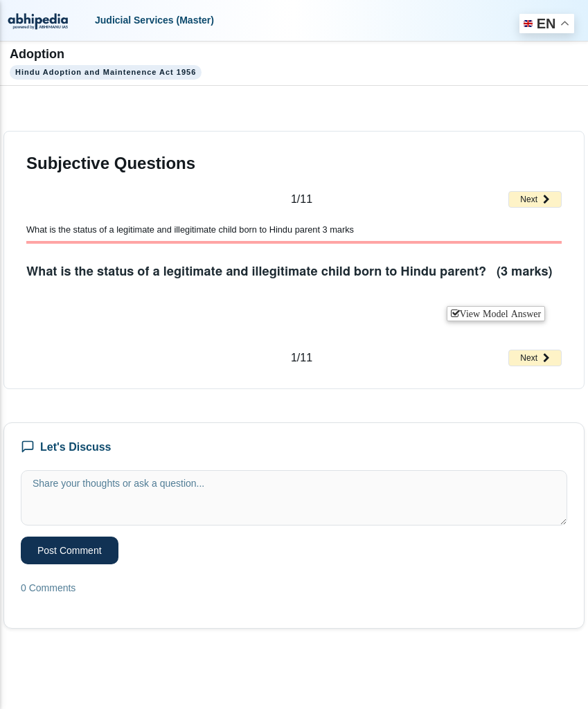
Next (535, 199)
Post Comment (70, 550)
